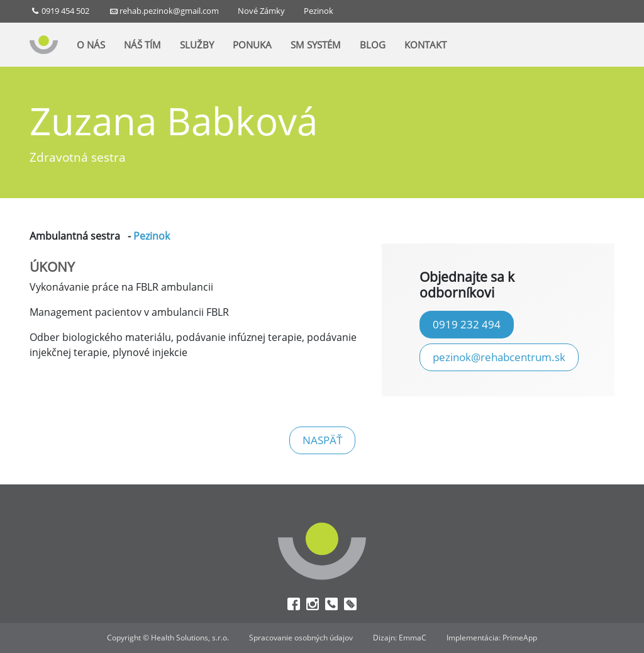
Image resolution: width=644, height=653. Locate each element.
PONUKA (252, 46)
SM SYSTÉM (316, 46)
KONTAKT (425, 46)
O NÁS (91, 46)
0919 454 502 (65, 11)
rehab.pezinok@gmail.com (169, 11)
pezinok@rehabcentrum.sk (499, 357)
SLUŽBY (197, 46)
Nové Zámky (261, 11)
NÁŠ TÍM (142, 46)
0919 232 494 (467, 324)
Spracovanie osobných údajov (301, 638)
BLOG (373, 46)
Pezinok (319, 11)
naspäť (322, 440)
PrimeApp (520, 638)
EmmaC (413, 638)
